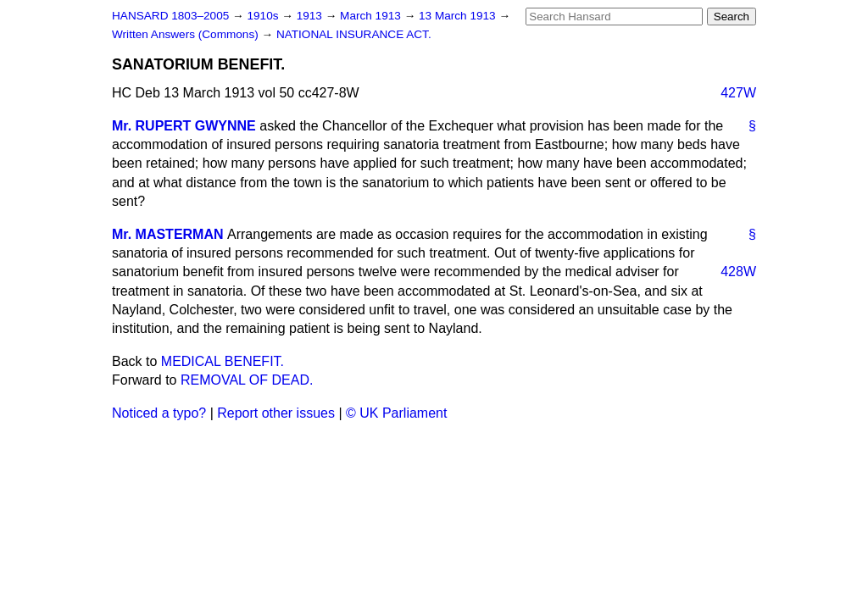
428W (738, 272)
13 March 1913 (459, 16)
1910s (264, 16)
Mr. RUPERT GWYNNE (184, 126)
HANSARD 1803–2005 (170, 16)
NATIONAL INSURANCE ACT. (354, 34)
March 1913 (372, 16)
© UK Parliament (396, 413)
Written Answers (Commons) (187, 34)
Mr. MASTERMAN (168, 234)
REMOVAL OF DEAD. (247, 380)
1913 (311, 16)
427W (738, 93)
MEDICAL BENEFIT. (223, 361)
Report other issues (276, 413)
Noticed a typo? (159, 413)
